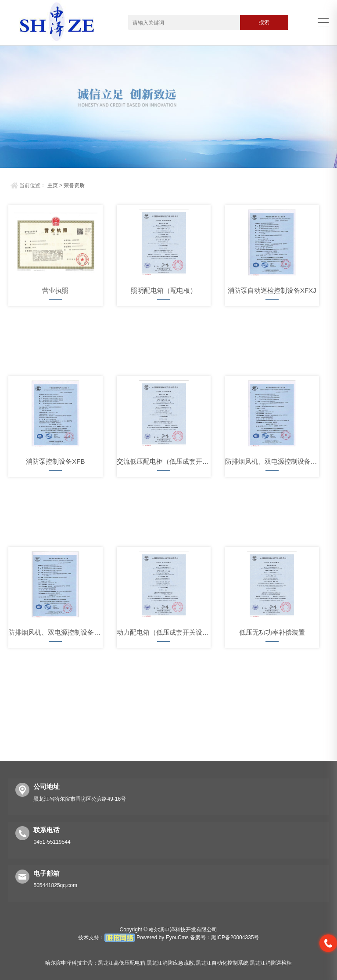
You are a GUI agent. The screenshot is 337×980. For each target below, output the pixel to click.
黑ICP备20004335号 (235, 937)
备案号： (201, 937)
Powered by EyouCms (162, 937)
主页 (53, 185)
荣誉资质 (74, 185)
